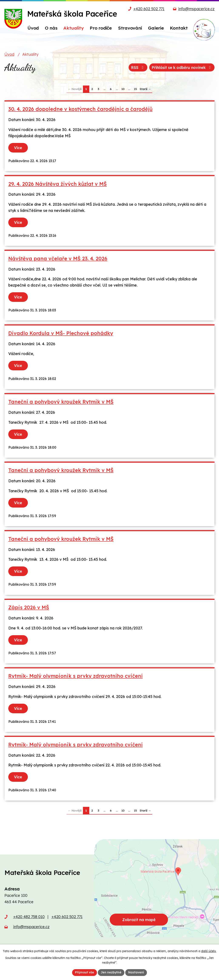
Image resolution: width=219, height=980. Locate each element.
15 (135, 89)
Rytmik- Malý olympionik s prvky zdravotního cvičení (75, 676)
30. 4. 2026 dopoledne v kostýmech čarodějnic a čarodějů (80, 109)
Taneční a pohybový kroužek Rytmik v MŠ (61, 402)
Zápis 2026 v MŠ (29, 607)
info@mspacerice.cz (196, 9)
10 (123, 89)
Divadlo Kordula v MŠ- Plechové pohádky (61, 333)
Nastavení (136, 972)
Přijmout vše (85, 972)
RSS (138, 68)
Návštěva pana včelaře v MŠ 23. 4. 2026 (58, 259)
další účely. (209, 951)
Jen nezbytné (111, 972)
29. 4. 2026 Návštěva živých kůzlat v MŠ (58, 184)
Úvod (9, 54)
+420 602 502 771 (149, 9)
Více (18, 148)
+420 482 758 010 (29, 917)
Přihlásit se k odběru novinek (182, 68)
